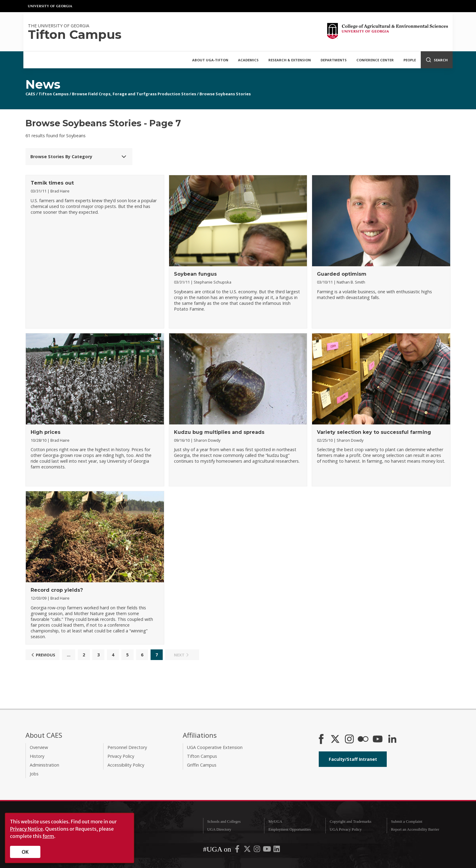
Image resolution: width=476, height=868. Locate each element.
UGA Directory (219, 829)
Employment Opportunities (290, 829)
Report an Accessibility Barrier (415, 829)
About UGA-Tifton (210, 60)
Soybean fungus (195, 274)
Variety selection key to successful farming (374, 432)
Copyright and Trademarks (350, 822)
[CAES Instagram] (349, 740)
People (410, 60)
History (37, 756)
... (69, 655)
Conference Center (375, 60)
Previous (42, 655)
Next (182, 655)
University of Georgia (50, 6)
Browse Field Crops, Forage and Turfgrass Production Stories (134, 94)
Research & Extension (290, 60)
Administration (44, 765)
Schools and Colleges (224, 822)
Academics (248, 60)
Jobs (34, 774)
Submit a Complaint (407, 822)
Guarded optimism (342, 274)
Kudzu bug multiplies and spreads (219, 432)
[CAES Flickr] (363, 740)
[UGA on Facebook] (238, 850)
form (48, 836)
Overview (39, 747)
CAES (30, 94)
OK (25, 852)
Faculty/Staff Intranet (353, 759)
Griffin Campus (202, 765)
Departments (334, 60)
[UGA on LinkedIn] (277, 850)
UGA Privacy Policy (346, 829)
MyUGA (275, 822)
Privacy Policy (121, 756)
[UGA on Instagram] (257, 850)
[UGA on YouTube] (267, 850)
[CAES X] (336, 740)
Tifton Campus (54, 94)
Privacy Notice (26, 829)
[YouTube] (378, 740)
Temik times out (52, 183)
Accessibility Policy (126, 765)
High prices (46, 432)
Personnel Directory (127, 747)
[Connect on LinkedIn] (392, 740)
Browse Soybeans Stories (225, 94)
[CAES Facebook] (321, 740)
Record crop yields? (57, 590)
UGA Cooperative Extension (215, 747)
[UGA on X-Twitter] (248, 850)
